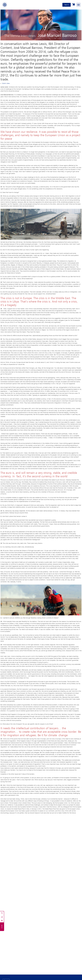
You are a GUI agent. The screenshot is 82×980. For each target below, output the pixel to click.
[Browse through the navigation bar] (78, 5)
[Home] (5, 5)
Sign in (67, 5)
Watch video (6, 83)
